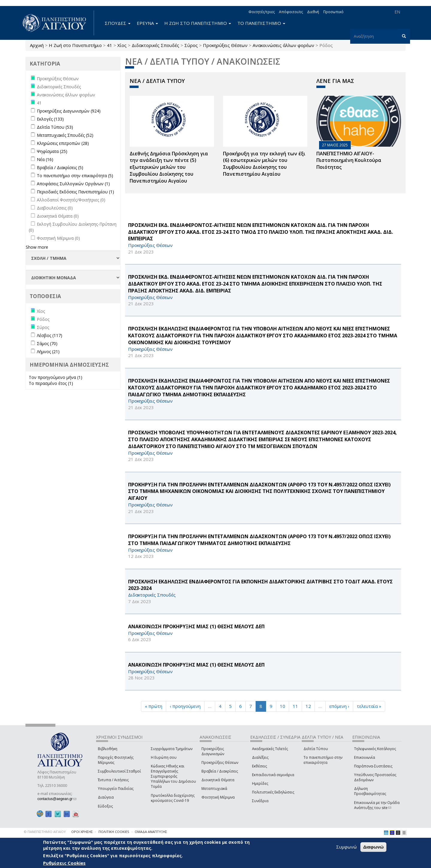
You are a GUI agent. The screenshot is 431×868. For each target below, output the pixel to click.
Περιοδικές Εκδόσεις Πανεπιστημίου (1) (75, 192)
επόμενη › (339, 706)
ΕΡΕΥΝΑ (147, 23)
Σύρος (191, 45)
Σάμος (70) (47, 343)
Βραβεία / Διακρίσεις (220, 771)
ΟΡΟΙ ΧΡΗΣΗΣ (82, 832)
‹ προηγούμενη (185, 706)
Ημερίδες (260, 783)
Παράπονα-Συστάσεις (373, 766)
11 (295, 706)
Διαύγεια (106, 797)
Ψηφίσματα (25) (52, 151)
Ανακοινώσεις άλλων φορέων (283, 45)
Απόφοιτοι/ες (291, 12)
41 (110, 45)
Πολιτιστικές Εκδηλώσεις (273, 792)
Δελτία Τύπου (316, 749)
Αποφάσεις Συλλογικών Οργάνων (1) (73, 184)
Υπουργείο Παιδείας (116, 789)
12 (308, 706)
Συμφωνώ (346, 847)
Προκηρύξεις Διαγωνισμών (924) (69, 111)
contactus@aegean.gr (57, 799)
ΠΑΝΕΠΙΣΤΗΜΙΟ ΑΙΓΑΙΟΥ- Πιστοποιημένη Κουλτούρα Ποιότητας (349, 160)
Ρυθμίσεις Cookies (64, 863)
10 (283, 706)
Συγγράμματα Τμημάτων (172, 749)
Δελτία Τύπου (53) (55, 127)
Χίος (122, 45)
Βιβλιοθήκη (108, 749)
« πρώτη (154, 706)
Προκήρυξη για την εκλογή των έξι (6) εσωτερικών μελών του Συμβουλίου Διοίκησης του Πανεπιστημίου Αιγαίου (264, 164)
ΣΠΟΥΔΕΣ (118, 23)
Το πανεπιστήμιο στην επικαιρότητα (323, 760)
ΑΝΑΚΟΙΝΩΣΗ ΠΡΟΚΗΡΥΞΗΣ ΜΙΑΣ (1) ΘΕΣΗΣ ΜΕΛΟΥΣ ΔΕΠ (196, 626)
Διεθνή (313, 12)
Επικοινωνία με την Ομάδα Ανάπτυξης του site (377, 805)
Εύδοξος (105, 806)
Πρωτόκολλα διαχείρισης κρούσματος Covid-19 (173, 798)
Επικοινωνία (365, 757)
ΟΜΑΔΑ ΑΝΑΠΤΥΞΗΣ (151, 832)
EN (397, 12)
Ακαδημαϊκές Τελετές (270, 749)
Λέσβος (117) (50, 335)
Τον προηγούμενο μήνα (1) (56, 377)
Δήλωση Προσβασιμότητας (370, 791)
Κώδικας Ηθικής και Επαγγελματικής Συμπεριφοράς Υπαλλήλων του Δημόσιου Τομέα (173, 776)
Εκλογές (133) (50, 119)
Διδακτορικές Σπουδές (155, 45)
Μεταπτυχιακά (214, 789)
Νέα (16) (45, 159)
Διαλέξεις (260, 757)
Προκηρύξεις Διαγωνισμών (213, 751)
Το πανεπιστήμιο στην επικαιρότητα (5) (75, 176)
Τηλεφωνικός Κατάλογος (375, 749)
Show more (37, 247)
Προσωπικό (333, 12)
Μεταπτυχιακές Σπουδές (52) (65, 135)
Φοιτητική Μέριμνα (218, 797)
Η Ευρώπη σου (164, 757)
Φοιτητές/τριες (262, 12)
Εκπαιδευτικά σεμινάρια (273, 775)
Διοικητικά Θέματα (218, 780)
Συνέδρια (260, 801)
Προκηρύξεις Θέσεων (225, 45)
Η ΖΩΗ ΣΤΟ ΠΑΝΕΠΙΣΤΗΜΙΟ (198, 23)
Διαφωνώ (373, 847)
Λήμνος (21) (48, 352)
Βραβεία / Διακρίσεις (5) (60, 167)
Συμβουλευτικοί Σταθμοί (119, 771)
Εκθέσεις (259, 766)
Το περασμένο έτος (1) (51, 383)
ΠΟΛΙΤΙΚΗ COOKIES (114, 832)
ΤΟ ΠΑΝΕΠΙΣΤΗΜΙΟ (261, 23)
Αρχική (37, 45)
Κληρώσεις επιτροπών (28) (63, 143)
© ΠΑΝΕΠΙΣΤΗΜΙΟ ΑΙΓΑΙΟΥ (45, 832)
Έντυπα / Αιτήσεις (113, 780)
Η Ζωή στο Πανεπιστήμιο (75, 45)
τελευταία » (369, 706)
